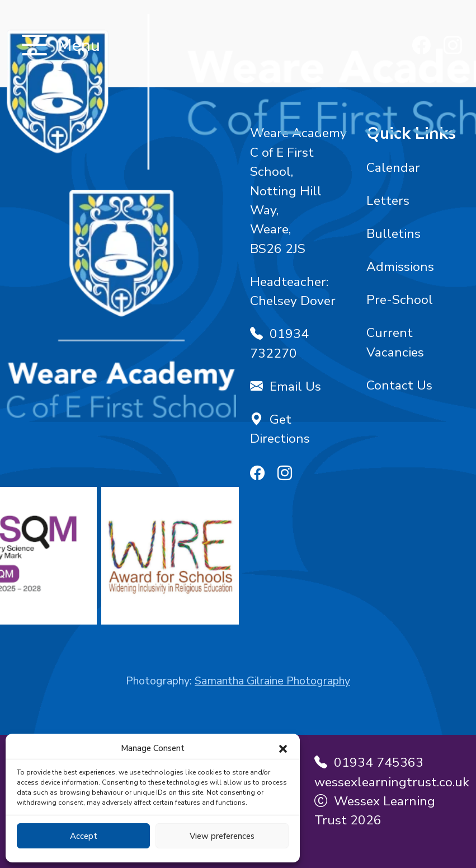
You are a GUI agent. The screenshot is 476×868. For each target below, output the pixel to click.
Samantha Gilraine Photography (272, 681)
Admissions (400, 267)
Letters (388, 201)
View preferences (222, 836)
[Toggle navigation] (34, 46)
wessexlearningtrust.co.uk (392, 782)
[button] (283, 748)
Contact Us (399, 385)
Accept (84, 836)
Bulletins (393, 234)
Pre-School (400, 300)
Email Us (286, 386)
